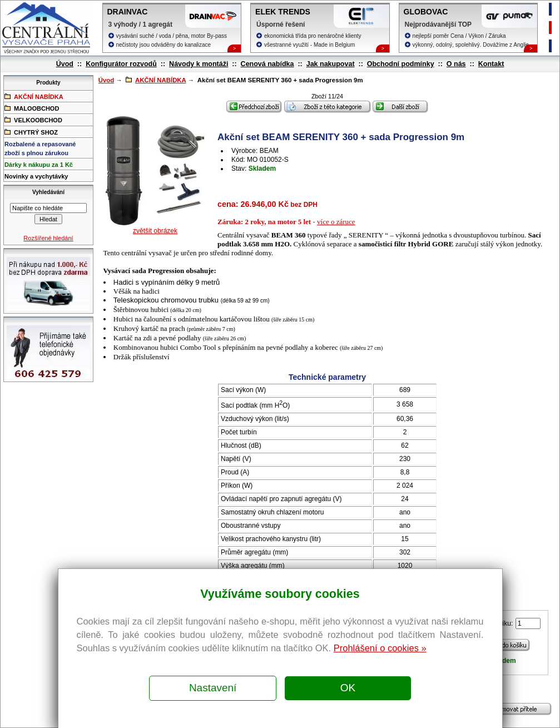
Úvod (65, 64)
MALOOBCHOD (32, 108)
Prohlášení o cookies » (380, 648)
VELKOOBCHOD (33, 120)
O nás (456, 64)
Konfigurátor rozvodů (121, 64)
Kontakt (491, 64)
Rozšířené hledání (48, 238)
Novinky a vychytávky (36, 176)
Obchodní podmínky (401, 64)
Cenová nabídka (267, 64)
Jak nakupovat (331, 64)
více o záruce (336, 222)
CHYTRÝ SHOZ (31, 132)
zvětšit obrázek (155, 231)
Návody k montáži (199, 64)
